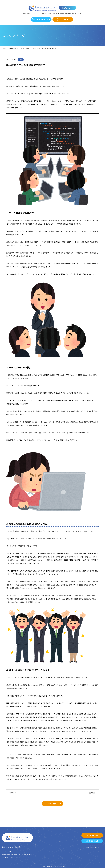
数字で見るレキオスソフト (32, 14)
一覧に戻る (52, 804)
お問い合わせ (94, 841)
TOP (5, 48)
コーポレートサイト (43, 19)
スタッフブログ (77, 14)
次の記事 (92, 793)
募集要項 (68, 14)
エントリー (64, 19)
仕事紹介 (45, 14)
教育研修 (61, 14)
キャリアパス (53, 14)
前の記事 (13, 793)
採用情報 (13, 48)
